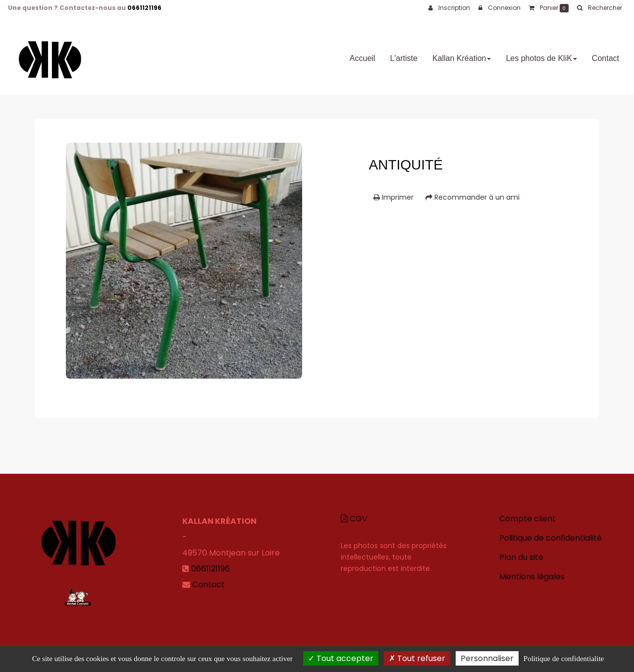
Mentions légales (532, 577)
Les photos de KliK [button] (541, 54)
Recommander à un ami (473, 197)
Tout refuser (417, 658)
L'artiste (404, 54)
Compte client (528, 519)
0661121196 (144, 8)
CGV (354, 519)
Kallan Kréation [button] (462, 54)
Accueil (363, 54)
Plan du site (521, 557)
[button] (599, 8)
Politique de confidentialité (551, 538)
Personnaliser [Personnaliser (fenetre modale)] (487, 658)
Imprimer (394, 197)
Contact (606, 54)
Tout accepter (341, 658)
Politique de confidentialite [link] (564, 659)
